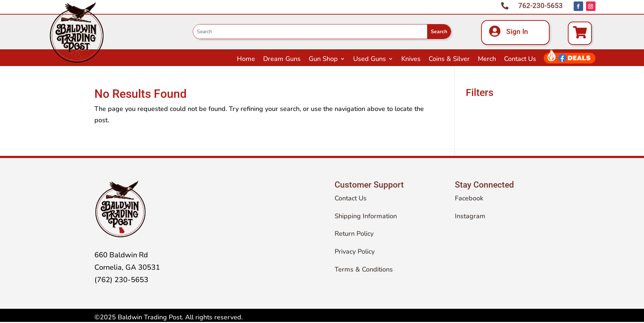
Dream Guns (282, 60)
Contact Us (520, 60)
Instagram (470, 216)
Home (246, 60)
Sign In (517, 32)
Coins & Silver (449, 60)
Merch (487, 60)
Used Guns (370, 60)
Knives (411, 60)
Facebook (469, 198)
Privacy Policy (355, 251)
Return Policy (354, 234)
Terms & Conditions (364, 269)
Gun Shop (323, 60)
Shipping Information (366, 216)
